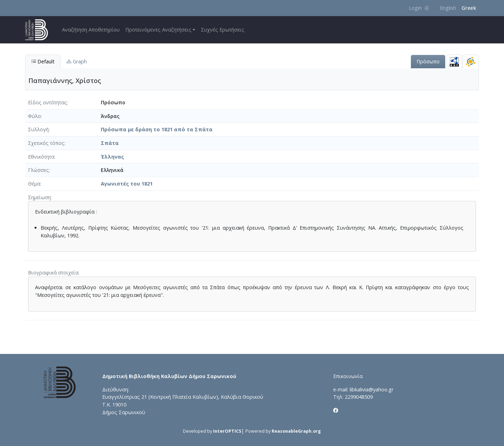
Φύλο (34, 116)
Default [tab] (43, 61)
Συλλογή (38, 129)
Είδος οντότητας (48, 102)
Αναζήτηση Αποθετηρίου (91, 30)
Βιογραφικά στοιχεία (53, 273)
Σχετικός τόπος (46, 143)
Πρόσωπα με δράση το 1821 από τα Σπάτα (157, 129)
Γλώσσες (38, 170)
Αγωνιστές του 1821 (127, 184)
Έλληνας (112, 157)
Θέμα (34, 184)
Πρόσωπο (428, 61)
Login (419, 8)
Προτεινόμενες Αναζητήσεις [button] (158, 30)
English (448, 8)
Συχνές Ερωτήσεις (223, 30)
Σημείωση (39, 197)
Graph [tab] (77, 61)
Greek (469, 8)
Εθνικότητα (41, 157)
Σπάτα (110, 143)
